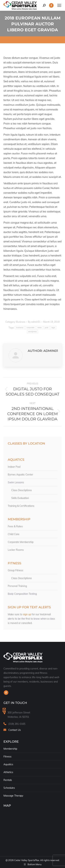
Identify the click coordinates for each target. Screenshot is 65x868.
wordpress (32, 332)
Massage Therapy (13, 796)
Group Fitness (16, 570)
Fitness (7, 757)
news (40, 328)
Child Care (14, 534)
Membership (10, 749)
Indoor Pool (14, 467)
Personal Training (17, 586)
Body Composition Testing (22, 594)
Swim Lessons (16, 482)
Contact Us (15, 730)
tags (53, 328)
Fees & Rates (15, 526)
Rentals (8, 780)
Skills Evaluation (20, 498)
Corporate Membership (21, 542)
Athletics (8, 772)
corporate (30, 328)
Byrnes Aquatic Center (20, 475)
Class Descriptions (21, 490)
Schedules (9, 788)
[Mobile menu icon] (59, 5)
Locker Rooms (16, 550)
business (20, 328)
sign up (27, 614)
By (34, 322)
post (47, 328)
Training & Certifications (21, 506)
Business (21, 322)
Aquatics (8, 764)
